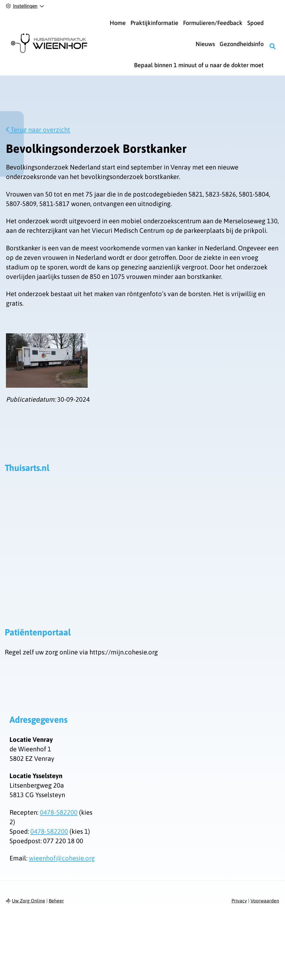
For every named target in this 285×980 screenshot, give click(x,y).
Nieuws (205, 44)
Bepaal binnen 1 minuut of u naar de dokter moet (199, 65)
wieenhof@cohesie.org (62, 858)
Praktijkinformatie (154, 23)
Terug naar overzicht (38, 130)
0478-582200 (59, 812)
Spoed (255, 23)
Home (118, 23)
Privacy (239, 901)
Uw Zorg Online (29, 901)
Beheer (56, 901)
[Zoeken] (273, 46)
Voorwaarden (265, 901)
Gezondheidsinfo (242, 44)
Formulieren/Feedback (213, 23)
